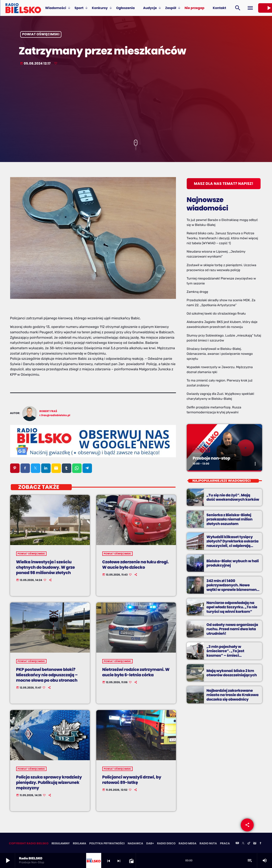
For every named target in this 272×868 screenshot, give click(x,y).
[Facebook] (261, 844)
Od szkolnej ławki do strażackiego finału (216, 314)
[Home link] (23, 8)
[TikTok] (249, 844)
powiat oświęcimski (41, 35)
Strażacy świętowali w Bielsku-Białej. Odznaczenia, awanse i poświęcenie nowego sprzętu (220, 354)
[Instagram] (255, 844)
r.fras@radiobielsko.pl (55, 415)
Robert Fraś (48, 411)
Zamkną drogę (197, 292)
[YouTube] (237, 844)
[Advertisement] (136, 103)
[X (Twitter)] (243, 844)
